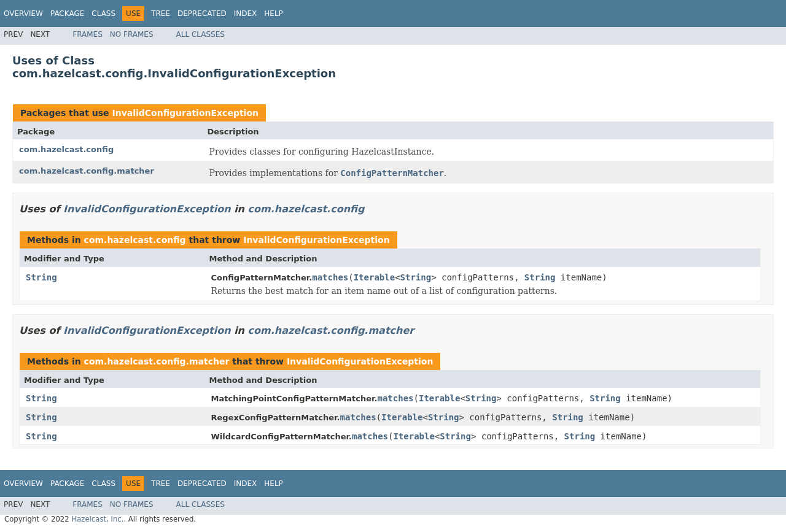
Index (246, 13)
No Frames (132, 34)
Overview (23, 13)
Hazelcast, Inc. (97, 519)
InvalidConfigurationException (185, 113)
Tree (161, 13)
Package (67, 13)
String (41, 277)
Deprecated (202, 13)
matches (330, 277)
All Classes (200, 34)
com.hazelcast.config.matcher (87, 171)
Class (103, 13)
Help (274, 13)
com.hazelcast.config (66, 149)
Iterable (374, 277)
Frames (88, 34)
